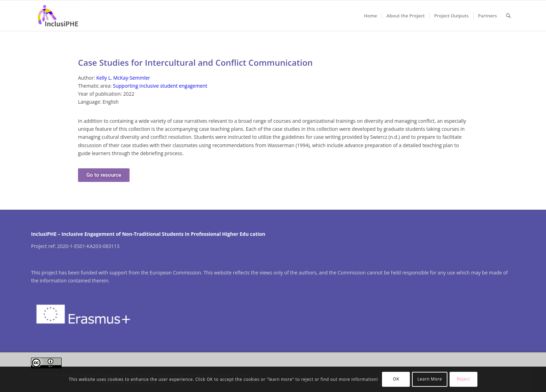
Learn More (430, 379)
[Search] (508, 16)
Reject (463, 379)
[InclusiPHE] (58, 16)
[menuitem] (370, 16)
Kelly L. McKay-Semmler (123, 78)
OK (396, 379)
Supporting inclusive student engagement (160, 86)
